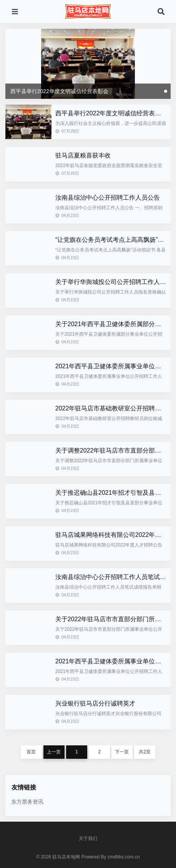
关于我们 (88, 838)
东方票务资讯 (27, 802)
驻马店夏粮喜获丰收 (83, 155)
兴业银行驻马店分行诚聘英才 (95, 703)
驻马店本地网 (66, 857)
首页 (31, 752)
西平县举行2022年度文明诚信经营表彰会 (111, 113)
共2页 (145, 752)
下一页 (122, 752)
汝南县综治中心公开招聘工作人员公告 (108, 198)
